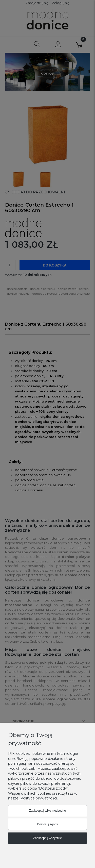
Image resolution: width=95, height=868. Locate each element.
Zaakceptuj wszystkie (48, 838)
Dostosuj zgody (47, 824)
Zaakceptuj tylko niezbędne (48, 811)
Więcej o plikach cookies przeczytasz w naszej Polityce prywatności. (43, 796)
